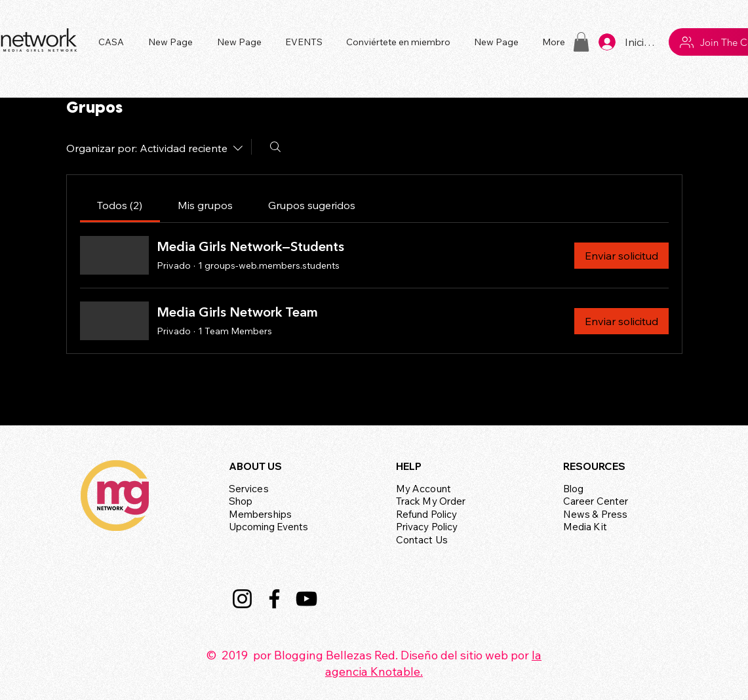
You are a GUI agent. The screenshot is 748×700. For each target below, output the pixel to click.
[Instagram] (242, 599)
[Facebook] (274, 599)
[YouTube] (306, 599)
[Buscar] (275, 147)
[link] (120, 205)
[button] (306, 42)
